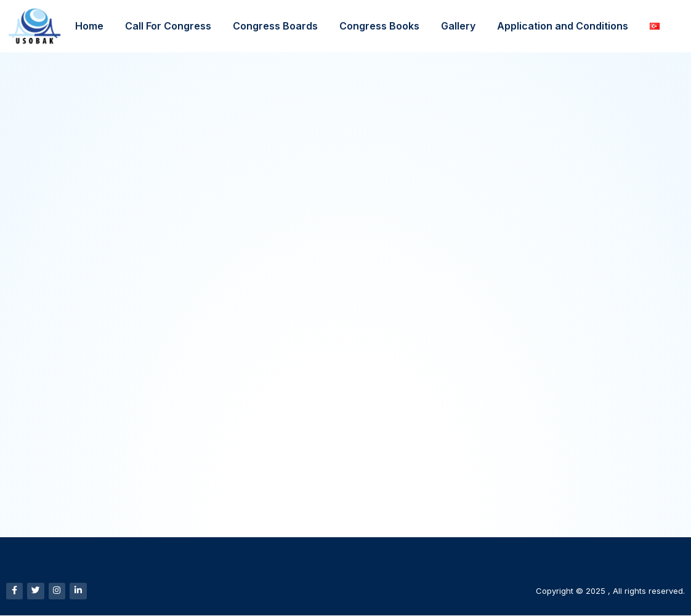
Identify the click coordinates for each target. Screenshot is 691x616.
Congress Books (379, 26)
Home (89, 26)
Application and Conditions (563, 26)
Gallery (458, 26)
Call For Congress (168, 26)
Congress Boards (275, 26)
